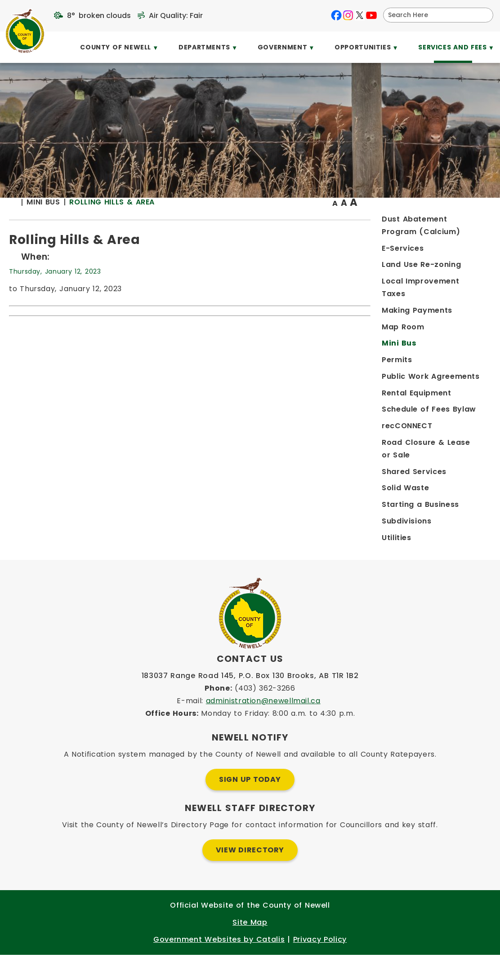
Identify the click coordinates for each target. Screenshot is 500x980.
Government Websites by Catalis (219, 964)
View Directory (250, 875)
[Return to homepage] (156, 221)
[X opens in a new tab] (360, 15)
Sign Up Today (250, 805)
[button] (483, 15)
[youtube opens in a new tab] (371, 15)
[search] (432, 15)
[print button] (469, 221)
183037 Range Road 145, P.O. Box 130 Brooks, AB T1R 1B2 (250, 701)
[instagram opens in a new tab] (348, 15)
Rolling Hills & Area (250, 220)
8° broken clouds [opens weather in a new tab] (99, 16)
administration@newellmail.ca (263, 726)
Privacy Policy (320, 964)
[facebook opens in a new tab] (336, 15)
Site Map (250, 947)
